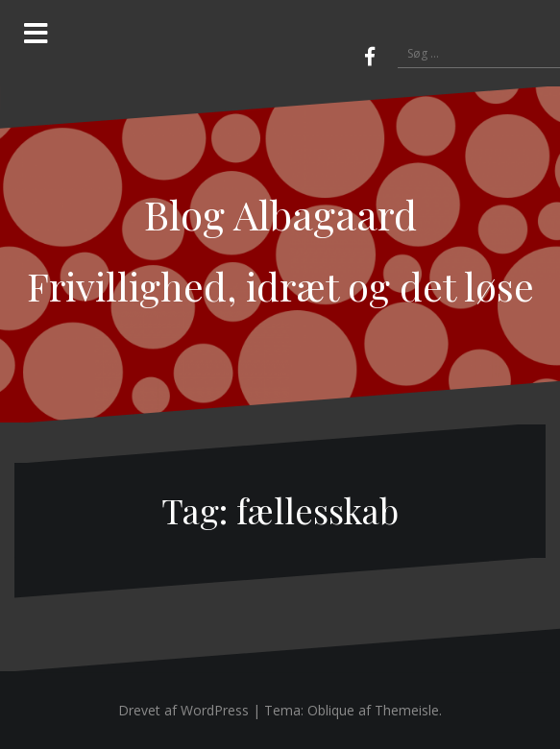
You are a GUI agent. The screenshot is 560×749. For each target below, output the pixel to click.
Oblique (331, 710)
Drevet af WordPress (183, 710)
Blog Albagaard (280, 214)
